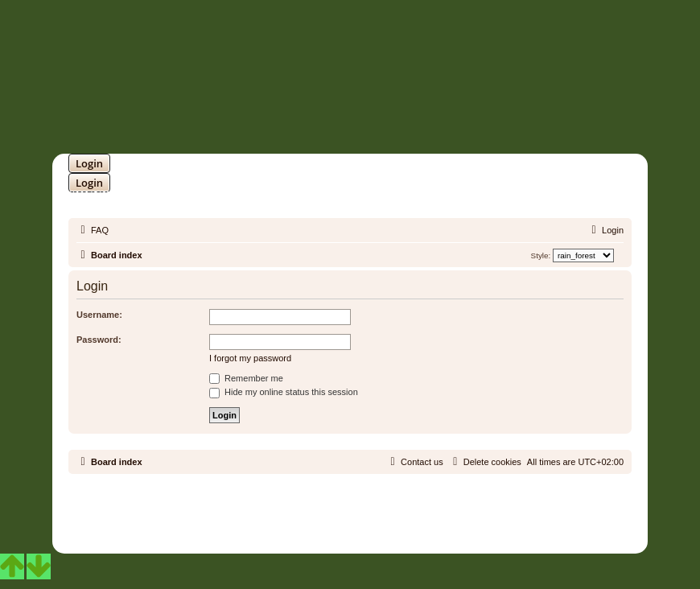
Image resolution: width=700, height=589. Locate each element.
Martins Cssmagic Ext (392, 519)
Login (89, 163)
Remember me (246, 378)
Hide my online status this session (284, 392)
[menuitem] (93, 230)
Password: (99, 340)
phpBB (308, 507)
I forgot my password (250, 358)
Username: (99, 315)
